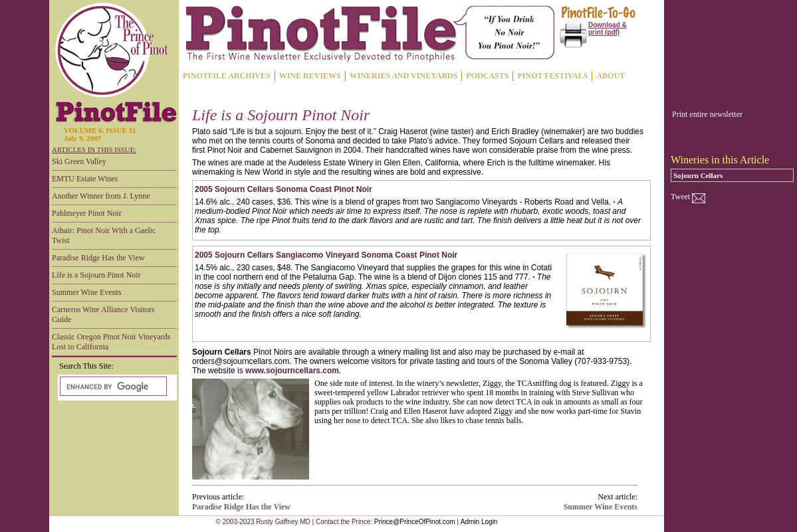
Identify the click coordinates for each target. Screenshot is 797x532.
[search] (112, 387)
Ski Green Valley (79, 161)
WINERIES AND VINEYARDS (404, 76)
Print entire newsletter (707, 114)
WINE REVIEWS (310, 76)
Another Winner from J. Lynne (101, 196)
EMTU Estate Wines (85, 179)
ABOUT (611, 76)
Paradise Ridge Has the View (98, 258)
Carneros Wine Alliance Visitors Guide (103, 314)
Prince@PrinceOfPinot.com (415, 522)
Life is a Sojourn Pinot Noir (96, 275)
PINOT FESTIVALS (552, 76)
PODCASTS (487, 76)
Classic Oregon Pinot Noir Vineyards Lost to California (111, 342)
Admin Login (479, 522)
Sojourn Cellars (698, 175)
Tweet (680, 197)
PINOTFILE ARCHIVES (227, 76)
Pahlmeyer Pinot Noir (87, 213)
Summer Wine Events (87, 292)
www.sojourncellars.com (292, 371)
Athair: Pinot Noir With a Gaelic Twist (104, 235)
